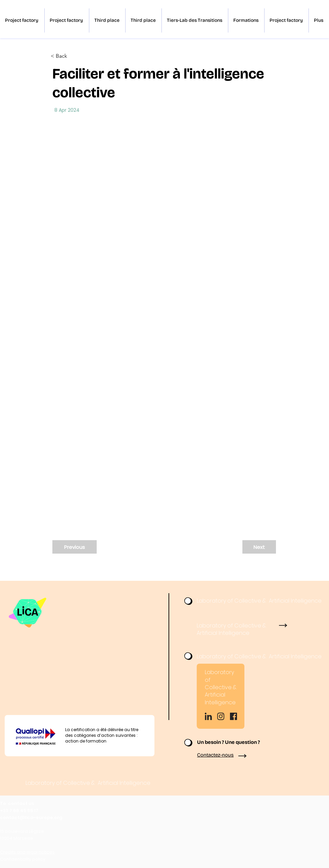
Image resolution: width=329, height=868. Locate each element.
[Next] (259, 547)
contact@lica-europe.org (31, 818)
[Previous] (75, 547)
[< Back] (73, 56)
